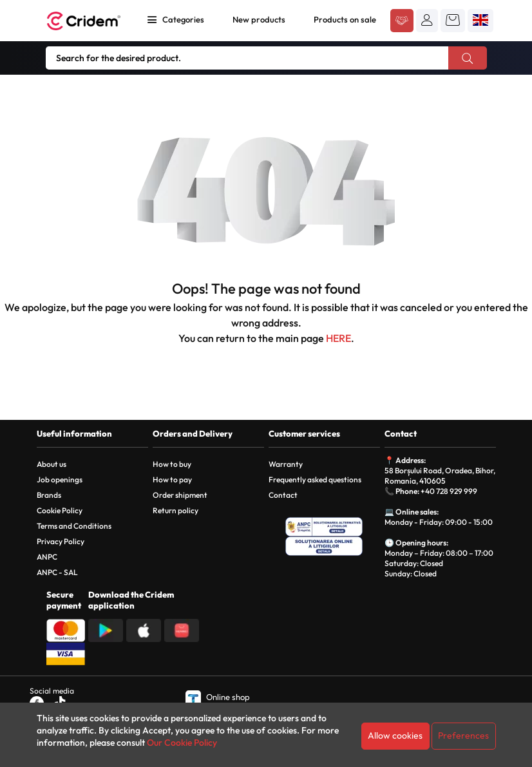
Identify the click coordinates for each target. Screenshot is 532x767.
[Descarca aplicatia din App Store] (144, 629)
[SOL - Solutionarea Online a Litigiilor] (324, 546)
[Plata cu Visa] (66, 652)
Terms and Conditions (74, 526)
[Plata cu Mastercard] (66, 629)
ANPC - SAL (57, 572)
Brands (49, 495)
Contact (283, 495)
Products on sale (345, 19)
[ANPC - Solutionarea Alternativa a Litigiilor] (324, 527)
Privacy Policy (61, 541)
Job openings (60, 479)
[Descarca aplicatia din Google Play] (106, 629)
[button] (427, 20)
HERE (338, 338)
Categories (183, 19)
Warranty (286, 464)
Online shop (218, 697)
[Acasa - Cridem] (85, 21)
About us (52, 464)
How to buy (172, 464)
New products (259, 19)
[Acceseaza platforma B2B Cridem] (402, 21)
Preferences (463, 735)
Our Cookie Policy (182, 743)
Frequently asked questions (315, 479)
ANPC (47, 557)
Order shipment (180, 495)
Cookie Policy (60, 510)
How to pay (172, 479)
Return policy (176, 510)
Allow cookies (395, 735)
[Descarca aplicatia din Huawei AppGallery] (182, 629)
